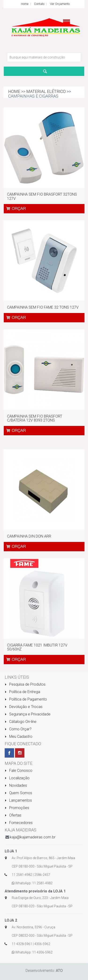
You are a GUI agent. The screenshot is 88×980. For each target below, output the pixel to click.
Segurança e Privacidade (28, 714)
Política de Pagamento (26, 699)
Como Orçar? (18, 729)
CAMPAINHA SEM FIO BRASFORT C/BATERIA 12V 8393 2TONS (35, 418)
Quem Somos (18, 793)
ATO (59, 971)
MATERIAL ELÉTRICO (46, 91)
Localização (17, 778)
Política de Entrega (22, 692)
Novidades (16, 785)
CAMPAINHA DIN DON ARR (29, 536)
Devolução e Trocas (24, 707)
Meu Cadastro (19, 737)
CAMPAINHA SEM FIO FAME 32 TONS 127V (43, 307)
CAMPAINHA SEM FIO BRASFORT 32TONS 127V (42, 196)
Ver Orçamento (60, 4)
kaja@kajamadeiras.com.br (33, 837)
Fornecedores (19, 823)
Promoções (17, 808)
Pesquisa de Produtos (25, 684)
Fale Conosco (19, 771)
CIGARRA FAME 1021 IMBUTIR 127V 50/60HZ (37, 647)
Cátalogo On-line (21, 722)
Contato (39, 4)
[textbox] (44, 57)
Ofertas (13, 815)
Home (25, 4)
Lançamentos (18, 800)
